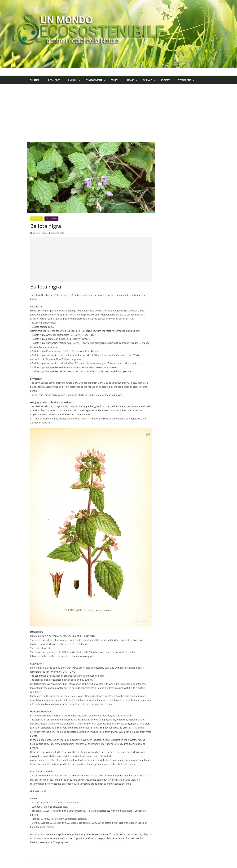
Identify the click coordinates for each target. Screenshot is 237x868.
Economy (54, 80)
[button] (41, 80)
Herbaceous (37, 219)
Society (165, 80)
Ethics (115, 80)
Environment (94, 80)
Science (147, 80)
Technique (185, 80)
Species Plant (51, 219)
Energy (73, 80)
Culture (35, 80)
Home (131, 80)
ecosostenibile (57, 233)
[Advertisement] (119, 108)
